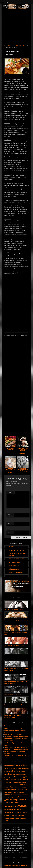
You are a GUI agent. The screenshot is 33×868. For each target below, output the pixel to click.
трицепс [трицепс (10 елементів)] (12, 818)
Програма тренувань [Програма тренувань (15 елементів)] (18, 787)
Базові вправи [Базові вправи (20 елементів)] (19, 771)
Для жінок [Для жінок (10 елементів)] (11, 780)
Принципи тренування (16, 550)
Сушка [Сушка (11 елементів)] (16, 792)
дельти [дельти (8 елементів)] (10, 797)
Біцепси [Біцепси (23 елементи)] (12, 774)
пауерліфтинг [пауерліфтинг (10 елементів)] (9, 809)
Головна (12, 547)
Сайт (9, 532)
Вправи (11, 576)
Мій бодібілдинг (14, 569)
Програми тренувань (16, 573)
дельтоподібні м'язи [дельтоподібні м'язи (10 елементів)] (18, 797)
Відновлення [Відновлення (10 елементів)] (18, 777)
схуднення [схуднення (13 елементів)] (20, 816)
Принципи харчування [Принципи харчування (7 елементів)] (14, 785)
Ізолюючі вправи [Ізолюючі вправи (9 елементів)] (9, 765)
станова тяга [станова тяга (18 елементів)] (10, 815)
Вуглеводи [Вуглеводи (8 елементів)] (11, 777)
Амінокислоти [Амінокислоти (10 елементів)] (19, 768)
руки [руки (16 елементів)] (19, 812)
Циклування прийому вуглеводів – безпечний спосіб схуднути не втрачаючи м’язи (16, 744)
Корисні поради (14, 566)
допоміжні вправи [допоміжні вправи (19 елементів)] (13, 800)
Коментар (11, 492)
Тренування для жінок (16, 559)
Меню (6, 2)
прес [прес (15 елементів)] (23, 809)
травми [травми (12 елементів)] (7, 818)
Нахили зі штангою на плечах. (13, 694)
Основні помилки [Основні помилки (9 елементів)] (16, 782)
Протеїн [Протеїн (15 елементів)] (8, 790)
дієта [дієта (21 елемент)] (23, 800)
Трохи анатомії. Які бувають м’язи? (14, 645)
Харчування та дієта (20, 46)
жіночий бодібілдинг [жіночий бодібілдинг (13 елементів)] (12, 802)
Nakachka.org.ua (9, 46)
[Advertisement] (16, 26)
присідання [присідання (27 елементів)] (11, 812)
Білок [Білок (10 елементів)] (6, 774)
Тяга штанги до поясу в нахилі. (13, 705)
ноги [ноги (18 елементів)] (16, 806)
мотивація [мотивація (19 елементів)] (9, 806)
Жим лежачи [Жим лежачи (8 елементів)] (18, 780)
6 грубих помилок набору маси (13, 734)
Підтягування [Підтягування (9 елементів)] (15, 790)
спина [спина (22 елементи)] (24, 812)
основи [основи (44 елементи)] (23, 806)
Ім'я (11, 515)
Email (11, 524)
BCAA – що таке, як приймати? (13, 729)
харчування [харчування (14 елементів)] (20, 818)
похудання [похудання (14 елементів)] (17, 809)
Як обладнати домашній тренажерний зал (16, 736)
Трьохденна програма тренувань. (14, 609)
